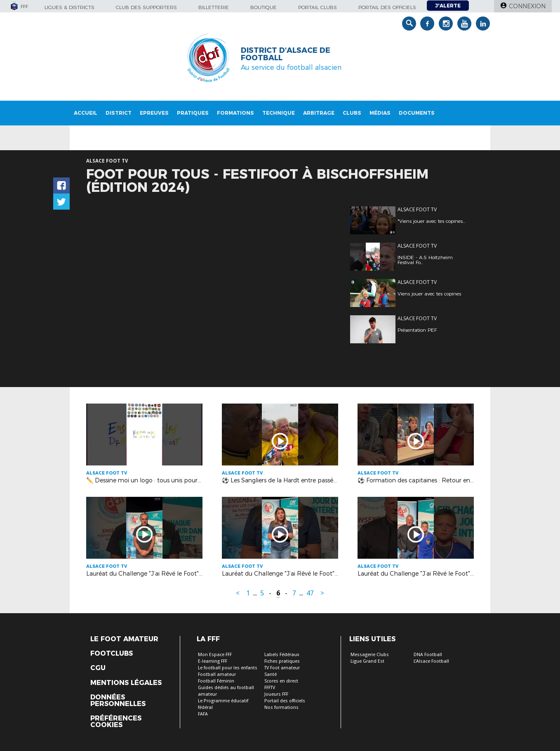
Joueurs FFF (276, 694)
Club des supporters (146, 7)
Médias (380, 113)
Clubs (352, 113)
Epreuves (154, 113)
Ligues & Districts (69, 7)
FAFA (203, 714)
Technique (279, 113)
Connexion (527, 6)
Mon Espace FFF (215, 655)
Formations (235, 113)
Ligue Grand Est (367, 661)
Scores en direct (281, 681)
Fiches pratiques (282, 661)
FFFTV (270, 688)
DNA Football (428, 655)
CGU (98, 668)
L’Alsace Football (431, 661)
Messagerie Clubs (370, 655)
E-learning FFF (213, 661)
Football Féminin (216, 681)
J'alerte (448, 6)
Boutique (264, 7)
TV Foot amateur (282, 668)
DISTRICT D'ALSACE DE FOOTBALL (286, 54)
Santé (271, 674)
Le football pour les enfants (228, 668)
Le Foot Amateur (124, 639)
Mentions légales (126, 683)
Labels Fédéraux (282, 655)
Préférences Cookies (116, 722)
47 (310, 593)
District (119, 113)
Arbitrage (319, 113)
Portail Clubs (318, 7)
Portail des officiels (387, 7)
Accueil (86, 113)
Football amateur (217, 674)
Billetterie (214, 7)
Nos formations (281, 707)
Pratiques (193, 113)
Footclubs (112, 654)
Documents (417, 113)
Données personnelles (118, 701)
